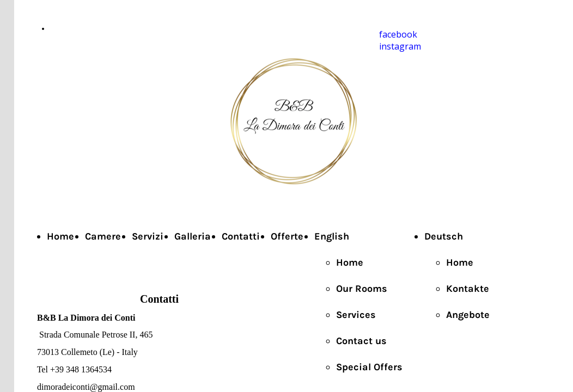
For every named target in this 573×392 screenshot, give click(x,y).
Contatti (241, 236)
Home (60, 236)
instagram (400, 46)
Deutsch (444, 236)
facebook (398, 34)
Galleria (193, 236)
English (332, 236)
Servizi (148, 236)
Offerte (287, 236)
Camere (103, 236)
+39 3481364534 (76, 29)
